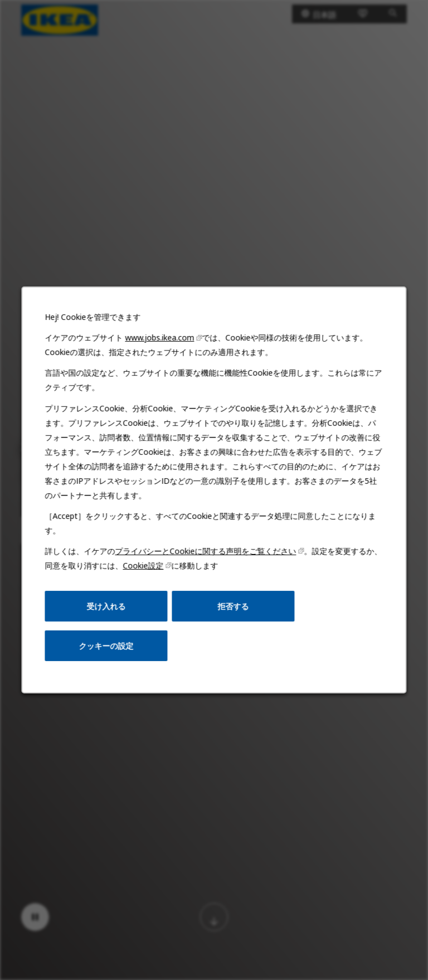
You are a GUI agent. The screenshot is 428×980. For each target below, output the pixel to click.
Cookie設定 (144, 571)
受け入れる (108, 610)
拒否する (233, 610)
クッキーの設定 (108, 649)
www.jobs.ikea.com (160, 346)
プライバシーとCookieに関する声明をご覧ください (206, 556)
